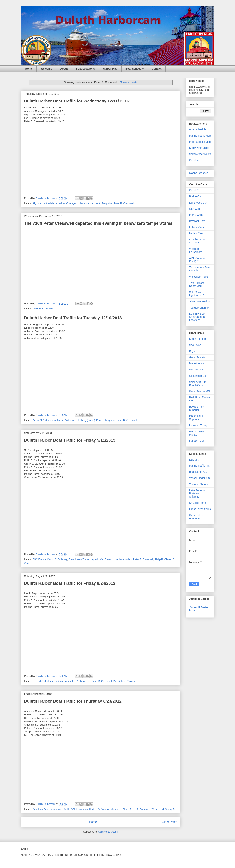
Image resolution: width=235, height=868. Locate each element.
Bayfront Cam (197, 221)
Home (29, 69)
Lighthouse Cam (199, 203)
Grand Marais (197, 357)
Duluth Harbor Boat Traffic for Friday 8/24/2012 (70, 583)
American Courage (65, 203)
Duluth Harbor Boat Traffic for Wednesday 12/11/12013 (77, 101)
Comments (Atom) (108, 832)
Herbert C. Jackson (43, 681)
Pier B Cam (196, 215)
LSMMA (194, 460)
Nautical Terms (198, 503)
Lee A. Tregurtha (103, 203)
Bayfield (194, 351)
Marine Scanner (199, 173)
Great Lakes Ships (200, 509)
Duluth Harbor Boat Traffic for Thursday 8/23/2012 (73, 701)
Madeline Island (198, 363)
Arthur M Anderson (43, 420)
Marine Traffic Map (200, 136)
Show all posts (129, 82)
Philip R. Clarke (163, 559)
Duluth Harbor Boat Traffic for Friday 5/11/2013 (70, 440)
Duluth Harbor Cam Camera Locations (197, 317)
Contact (157, 69)
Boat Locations (85, 69)
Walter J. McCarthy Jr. (163, 809)
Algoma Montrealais (43, 203)
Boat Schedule (135, 69)
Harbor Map (110, 69)
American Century (42, 809)
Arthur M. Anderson (65, 420)
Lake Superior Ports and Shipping (197, 494)
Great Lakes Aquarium (196, 517)
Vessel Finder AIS (200, 478)
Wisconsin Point (199, 277)
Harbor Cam (196, 233)
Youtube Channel (199, 308)
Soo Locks (195, 345)
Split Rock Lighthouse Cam (199, 294)
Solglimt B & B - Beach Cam (198, 384)
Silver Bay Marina (200, 301)
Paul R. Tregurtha (106, 420)
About (64, 69)
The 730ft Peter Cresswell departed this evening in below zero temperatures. (99, 223)
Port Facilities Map (200, 142)
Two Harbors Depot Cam (197, 284)
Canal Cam (196, 190)
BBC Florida (39, 559)
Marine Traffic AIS (200, 466)
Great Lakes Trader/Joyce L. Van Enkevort (91, 559)
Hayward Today (198, 425)
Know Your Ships (199, 148)
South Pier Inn (198, 339)
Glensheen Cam (199, 376)
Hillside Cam (197, 227)
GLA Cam (195, 209)
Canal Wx (195, 160)
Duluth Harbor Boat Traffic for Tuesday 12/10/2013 (73, 318)
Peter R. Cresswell (124, 203)
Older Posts (169, 822)
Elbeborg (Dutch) (86, 420)
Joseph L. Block (120, 809)
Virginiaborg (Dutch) (124, 681)
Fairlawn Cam (197, 441)
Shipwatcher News (200, 154)
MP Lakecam (197, 370)
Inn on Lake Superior (196, 417)
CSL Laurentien (79, 809)
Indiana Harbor (85, 203)
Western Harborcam (196, 250)
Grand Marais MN (200, 391)
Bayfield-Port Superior (197, 408)
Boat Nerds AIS (198, 472)
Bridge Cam (196, 196)
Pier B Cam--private (197, 433)
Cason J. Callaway (57, 559)
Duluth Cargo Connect (197, 241)
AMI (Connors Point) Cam (197, 260)
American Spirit (61, 809)
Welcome (46, 69)
